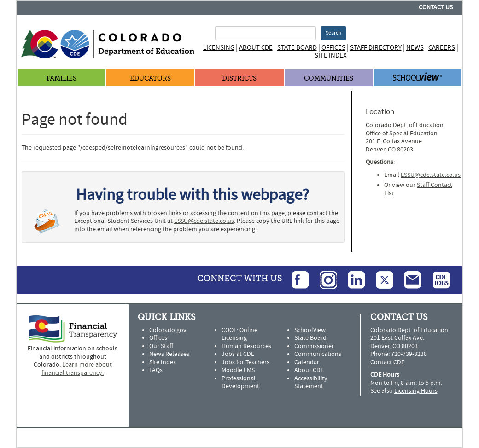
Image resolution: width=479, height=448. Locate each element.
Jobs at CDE (238, 354)
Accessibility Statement (311, 383)
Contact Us (436, 7)
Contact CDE (387, 362)
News (415, 48)
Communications (318, 354)
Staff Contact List (418, 189)
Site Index (331, 55)
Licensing (219, 48)
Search (333, 33)
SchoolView (310, 330)
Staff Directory (376, 48)
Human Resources (246, 346)
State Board (297, 48)
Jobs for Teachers (245, 362)
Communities (329, 79)
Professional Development (240, 383)
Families (61, 79)
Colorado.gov (168, 330)
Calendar (307, 362)
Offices (333, 48)
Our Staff (161, 346)
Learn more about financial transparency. (77, 369)
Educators (150, 79)
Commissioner (314, 346)
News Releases (169, 354)
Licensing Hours (416, 391)
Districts (239, 79)
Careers (442, 48)
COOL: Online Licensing (239, 334)
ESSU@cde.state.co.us (204, 221)
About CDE (256, 48)
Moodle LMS (238, 370)
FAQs (156, 370)
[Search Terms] (266, 33)
